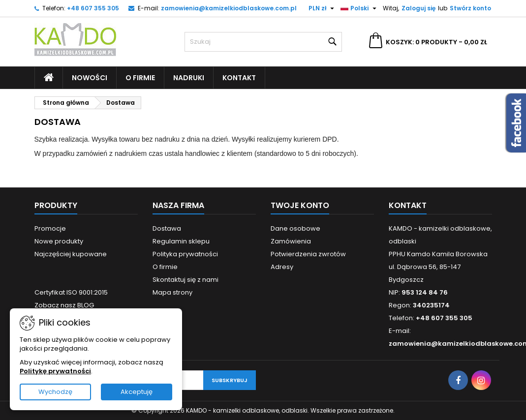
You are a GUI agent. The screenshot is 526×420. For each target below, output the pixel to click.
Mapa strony (172, 292)
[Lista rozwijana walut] (323, 8)
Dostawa (167, 228)
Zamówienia (291, 241)
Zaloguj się (418, 8)
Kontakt (239, 78)
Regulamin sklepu (181, 241)
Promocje (50, 228)
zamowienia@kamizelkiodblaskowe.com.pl (229, 8)
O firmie (140, 78)
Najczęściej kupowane (71, 254)
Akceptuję (137, 392)
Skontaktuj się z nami (186, 280)
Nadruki (189, 78)
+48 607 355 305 (93, 8)
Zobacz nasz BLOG (64, 305)
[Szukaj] (263, 42)
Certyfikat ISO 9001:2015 (71, 292)
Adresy (282, 267)
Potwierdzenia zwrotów (308, 254)
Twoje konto (300, 205)
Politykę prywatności (55, 371)
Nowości (90, 78)
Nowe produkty (59, 241)
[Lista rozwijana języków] (360, 8)
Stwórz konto (470, 8)
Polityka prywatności (185, 254)
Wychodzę (55, 392)
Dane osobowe (295, 228)
